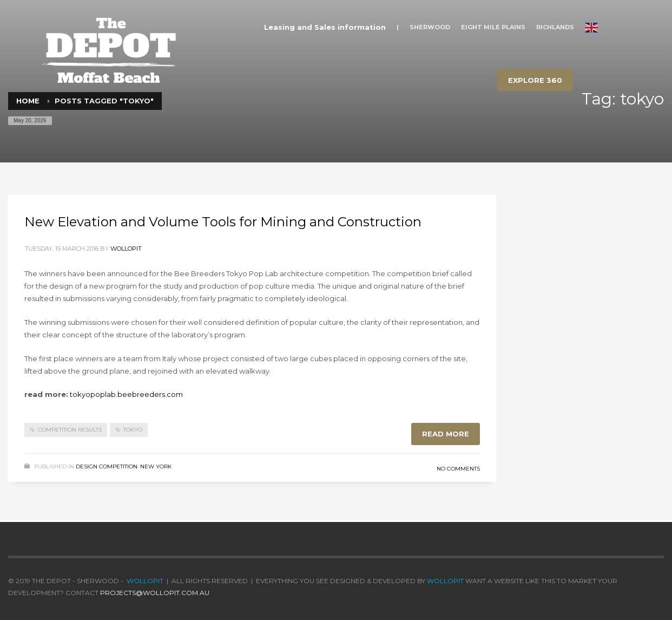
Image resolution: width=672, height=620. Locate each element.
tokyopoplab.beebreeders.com (126, 394)
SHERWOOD (430, 27)
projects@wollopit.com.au (155, 593)
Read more (446, 434)
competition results (70, 430)
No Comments (458, 469)
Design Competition (107, 466)
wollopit (126, 249)
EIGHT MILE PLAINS (493, 27)
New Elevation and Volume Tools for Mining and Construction (223, 222)
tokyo (133, 430)
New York (156, 466)
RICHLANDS (555, 27)
